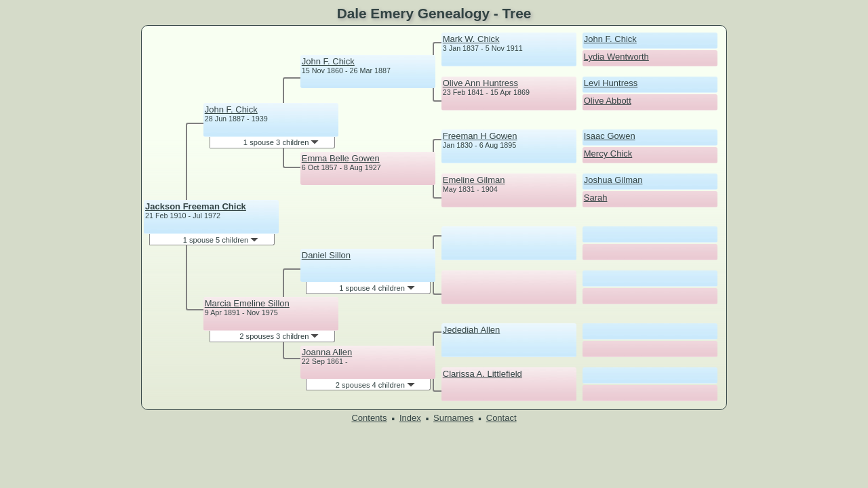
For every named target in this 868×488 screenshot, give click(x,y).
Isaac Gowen (610, 136)
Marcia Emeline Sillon (247, 303)
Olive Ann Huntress (480, 83)
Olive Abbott (608, 101)
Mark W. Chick (471, 39)
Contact (501, 418)
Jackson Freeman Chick (196, 206)
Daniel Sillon (326, 255)
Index (410, 418)
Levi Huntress (611, 83)
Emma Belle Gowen (341, 158)
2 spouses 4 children (375, 385)
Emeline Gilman (474, 180)
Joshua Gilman (613, 180)
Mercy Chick (608, 154)
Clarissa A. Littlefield (482, 374)
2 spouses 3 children (279, 336)
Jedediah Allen (472, 330)
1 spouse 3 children (281, 142)
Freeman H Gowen (480, 136)
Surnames (453, 418)
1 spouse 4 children (377, 288)
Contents (369, 418)
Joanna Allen (327, 352)
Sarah (596, 198)
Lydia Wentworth (616, 57)
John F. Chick (231, 109)
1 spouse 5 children (221, 240)
